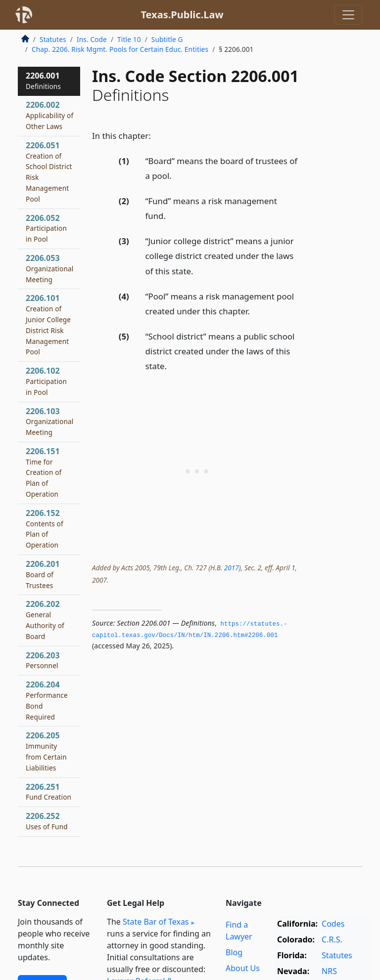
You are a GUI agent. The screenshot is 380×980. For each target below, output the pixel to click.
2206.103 (49, 422)
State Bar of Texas (156, 922)
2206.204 (47, 700)
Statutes (53, 39)
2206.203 (43, 660)
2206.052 (46, 228)
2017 (232, 568)
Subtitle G (167, 39)
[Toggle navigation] (348, 15)
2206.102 (46, 381)
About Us (243, 968)
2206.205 (46, 751)
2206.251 (48, 792)
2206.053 (49, 268)
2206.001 (43, 81)
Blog (234, 952)
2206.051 (49, 172)
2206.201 (43, 574)
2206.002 (49, 115)
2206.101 (48, 324)
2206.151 (44, 472)
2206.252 (47, 821)
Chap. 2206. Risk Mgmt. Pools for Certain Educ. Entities (120, 49)
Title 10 (129, 39)
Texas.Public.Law (182, 15)
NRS (329, 971)
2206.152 (45, 529)
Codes (333, 924)
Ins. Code (92, 39)
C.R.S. (332, 939)
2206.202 (45, 619)
